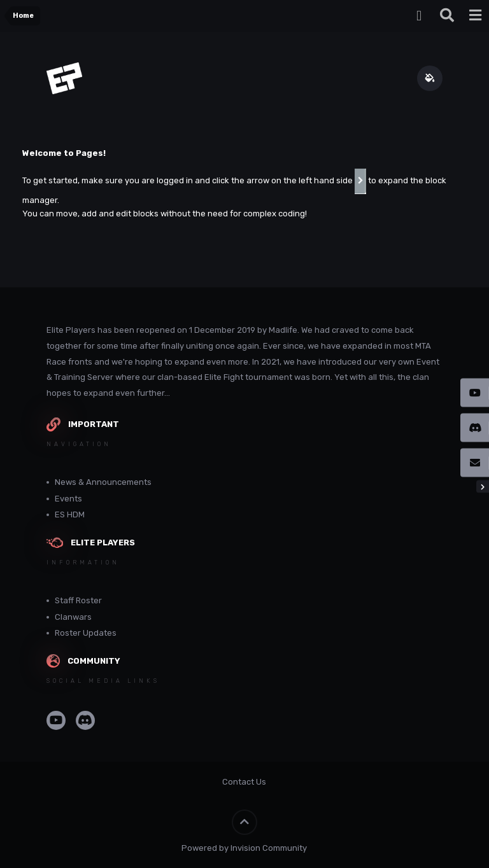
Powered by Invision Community (244, 848)
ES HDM (70, 514)
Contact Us (244, 782)
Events (68, 499)
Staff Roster (78, 600)
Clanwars (73, 617)
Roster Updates (86, 633)
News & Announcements (103, 482)
